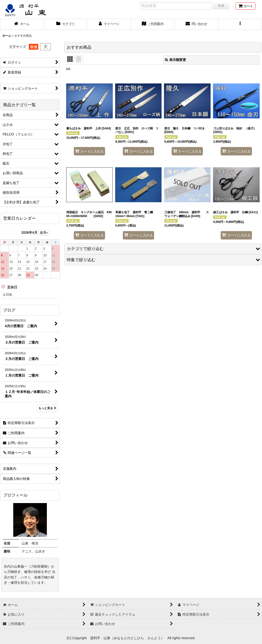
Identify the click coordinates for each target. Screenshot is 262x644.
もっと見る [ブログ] (47, 408)
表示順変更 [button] (175, 60)
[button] (240, 24)
